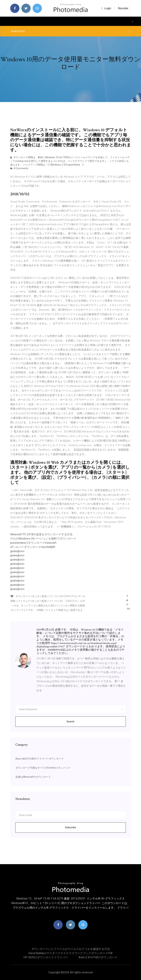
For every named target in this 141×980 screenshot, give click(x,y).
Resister (123, 8)
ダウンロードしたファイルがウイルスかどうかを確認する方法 (71, 949)
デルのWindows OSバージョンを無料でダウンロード (43, 539)
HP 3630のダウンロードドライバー (46, 957)
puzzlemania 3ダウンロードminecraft (33, 543)
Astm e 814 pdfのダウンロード (98, 957)
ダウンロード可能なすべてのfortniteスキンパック (43, 768)
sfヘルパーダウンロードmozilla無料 (33, 547)
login (106, 8)
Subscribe (70, 827)
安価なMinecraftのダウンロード (33, 777)
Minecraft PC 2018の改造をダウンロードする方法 (41, 534)
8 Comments (19, 168)
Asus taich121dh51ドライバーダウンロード (40, 759)
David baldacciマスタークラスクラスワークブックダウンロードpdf (70, 953)
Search (70, 722)
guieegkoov (17, 551)
